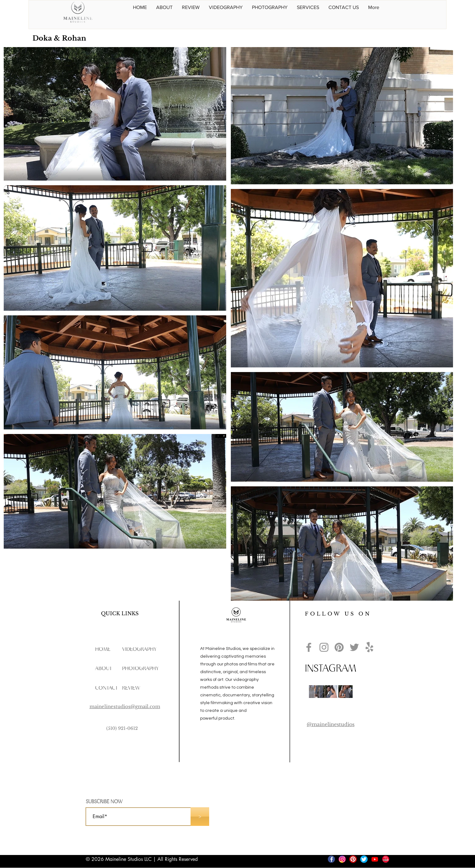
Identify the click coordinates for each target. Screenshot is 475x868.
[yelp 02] (386, 859)
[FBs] (331, 859)
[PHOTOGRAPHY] (141, 669)
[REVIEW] (134, 688)
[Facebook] (309, 647)
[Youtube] (375, 859)
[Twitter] (354, 647)
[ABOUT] (104, 669)
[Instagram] (324, 647)
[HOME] (103, 649)
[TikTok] (321, 859)
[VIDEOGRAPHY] (146, 649)
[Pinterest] (339, 647)
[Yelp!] (369, 647)
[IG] (342, 859)
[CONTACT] (109, 688)
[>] (200, 817)
